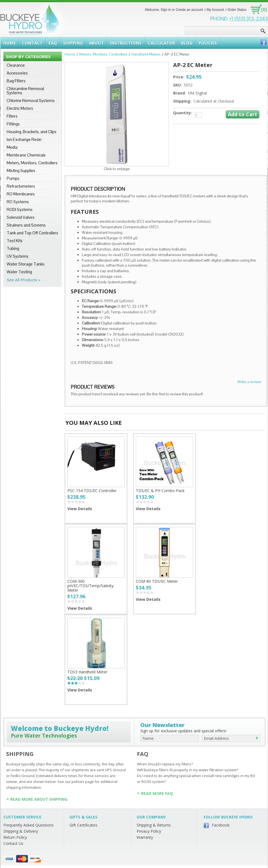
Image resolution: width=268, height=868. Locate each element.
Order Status (237, 10)
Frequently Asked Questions (29, 825)
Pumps (13, 178)
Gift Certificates (83, 825)
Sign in (166, 10)
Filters (12, 116)
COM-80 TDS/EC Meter (157, 581)
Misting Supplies (21, 171)
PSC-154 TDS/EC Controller (92, 491)
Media (12, 147)
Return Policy (15, 837)
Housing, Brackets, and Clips (32, 132)
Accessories (17, 73)
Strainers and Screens (26, 225)
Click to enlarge (117, 169)
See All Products (22, 280)
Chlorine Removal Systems (31, 101)
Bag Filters (16, 81)
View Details (80, 509)
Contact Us (13, 843)
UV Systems (18, 256)
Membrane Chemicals (26, 155)
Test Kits (15, 241)
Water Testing (19, 272)
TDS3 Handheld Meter (87, 672)
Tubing (13, 248)
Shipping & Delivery (21, 831)
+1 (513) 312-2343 (248, 19)
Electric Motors (20, 108)
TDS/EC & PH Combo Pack (160, 491)
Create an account (189, 10)
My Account (215, 10)
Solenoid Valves (21, 217)
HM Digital (197, 93)
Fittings (13, 124)
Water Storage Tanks (26, 264)
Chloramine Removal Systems (25, 91)
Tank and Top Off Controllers (32, 233)
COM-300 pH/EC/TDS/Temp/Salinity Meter (90, 586)
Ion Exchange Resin (24, 139)
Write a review (249, 382)
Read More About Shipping (39, 799)
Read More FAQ (157, 793)
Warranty (145, 837)
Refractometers (21, 186)
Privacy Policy (149, 831)
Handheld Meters (146, 54)
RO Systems (18, 202)
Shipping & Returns (154, 825)
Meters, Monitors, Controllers (32, 163)
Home (70, 54)
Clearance (16, 65)
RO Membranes (21, 194)
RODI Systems (20, 209)
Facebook (221, 825)
